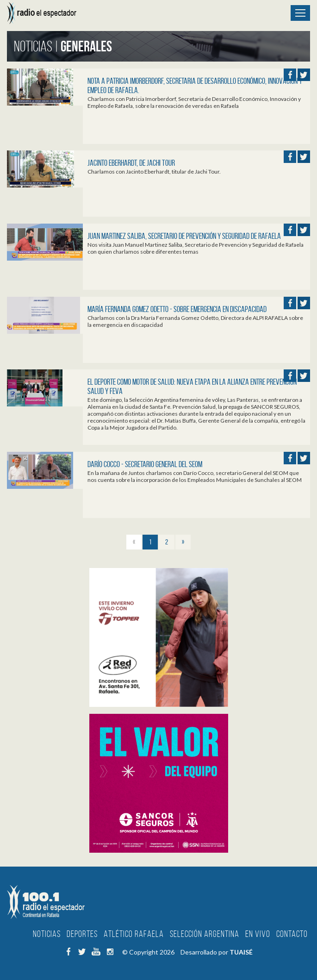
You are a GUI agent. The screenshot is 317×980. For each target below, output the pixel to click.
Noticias (47, 934)
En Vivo (258, 934)
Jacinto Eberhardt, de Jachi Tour (131, 163)
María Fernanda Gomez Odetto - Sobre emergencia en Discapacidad (177, 309)
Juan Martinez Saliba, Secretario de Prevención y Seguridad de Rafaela (184, 236)
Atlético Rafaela (134, 934)
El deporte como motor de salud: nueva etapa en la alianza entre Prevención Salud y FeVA (192, 387)
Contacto (292, 934)
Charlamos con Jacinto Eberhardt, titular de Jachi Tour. (154, 172)
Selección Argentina (205, 934)
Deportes (82, 934)
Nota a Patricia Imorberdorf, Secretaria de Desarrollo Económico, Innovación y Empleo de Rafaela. (195, 86)
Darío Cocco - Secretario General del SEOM (145, 464)
